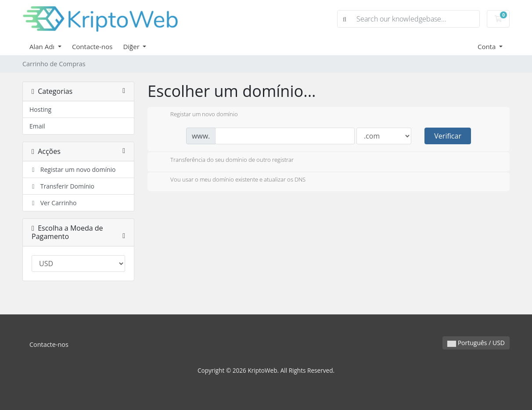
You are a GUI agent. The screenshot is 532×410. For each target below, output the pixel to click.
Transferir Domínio (62, 186)
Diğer (132, 46)
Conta (487, 46)
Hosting (40, 109)
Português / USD (476, 343)
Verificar (448, 136)
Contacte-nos (92, 46)
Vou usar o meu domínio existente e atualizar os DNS (231, 180)
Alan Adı (43, 46)
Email (37, 126)
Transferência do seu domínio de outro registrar (225, 160)
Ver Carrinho (53, 203)
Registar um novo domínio (72, 169)
